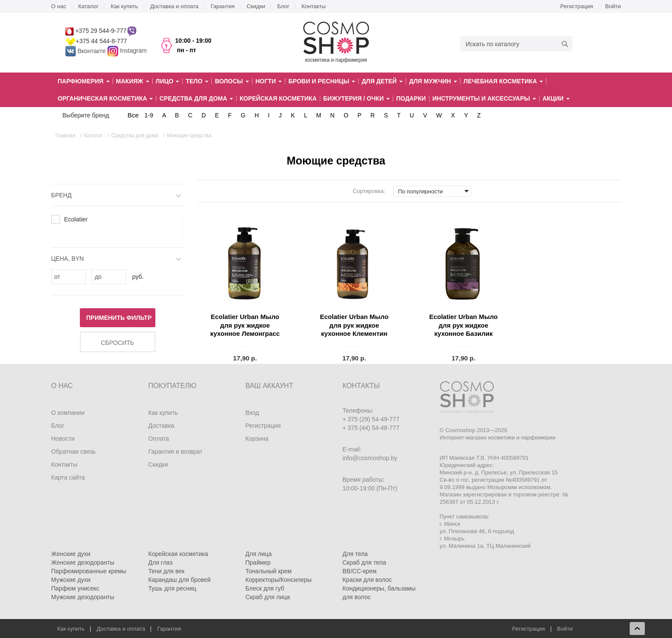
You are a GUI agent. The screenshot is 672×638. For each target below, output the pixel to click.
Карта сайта (68, 477)
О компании (68, 413)
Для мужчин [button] (433, 81)
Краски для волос (367, 580)
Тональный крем (269, 571)
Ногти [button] (269, 81)
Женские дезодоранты (83, 562)
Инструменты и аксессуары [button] (484, 98)
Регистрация (577, 6)
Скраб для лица (268, 597)
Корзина (257, 439)
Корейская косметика (278, 98)
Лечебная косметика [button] (503, 81)
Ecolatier (76, 219)
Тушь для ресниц (172, 588)
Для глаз (161, 562)
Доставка (161, 426)
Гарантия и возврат (176, 452)
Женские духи (71, 554)
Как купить (124, 6)
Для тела (355, 554)
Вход (252, 413)
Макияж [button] (133, 81)
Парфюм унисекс (76, 588)
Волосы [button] (232, 81)
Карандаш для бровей (180, 580)
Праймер (258, 562)
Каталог (88, 6)
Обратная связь (74, 452)
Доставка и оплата (174, 6)
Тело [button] (197, 81)
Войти (613, 6)
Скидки (256, 6)
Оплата (159, 439)
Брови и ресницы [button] (322, 81)
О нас (59, 6)
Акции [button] (556, 98)
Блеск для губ (265, 588)
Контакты (313, 6)
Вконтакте (86, 51)
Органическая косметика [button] (106, 98)
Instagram (133, 51)
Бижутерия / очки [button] (357, 98)
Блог (283, 6)
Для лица (259, 554)
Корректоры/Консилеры (279, 580)
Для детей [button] (382, 81)
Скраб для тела (364, 562)
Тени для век (167, 571)
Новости (63, 439)
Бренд (62, 195)
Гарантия (222, 6)
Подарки (411, 98)
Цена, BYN (68, 259)
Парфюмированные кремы (89, 571)
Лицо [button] (168, 81)
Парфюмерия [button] (84, 81)
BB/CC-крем (360, 571)
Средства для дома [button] (196, 98)
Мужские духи (71, 580)
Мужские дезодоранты (83, 597)
